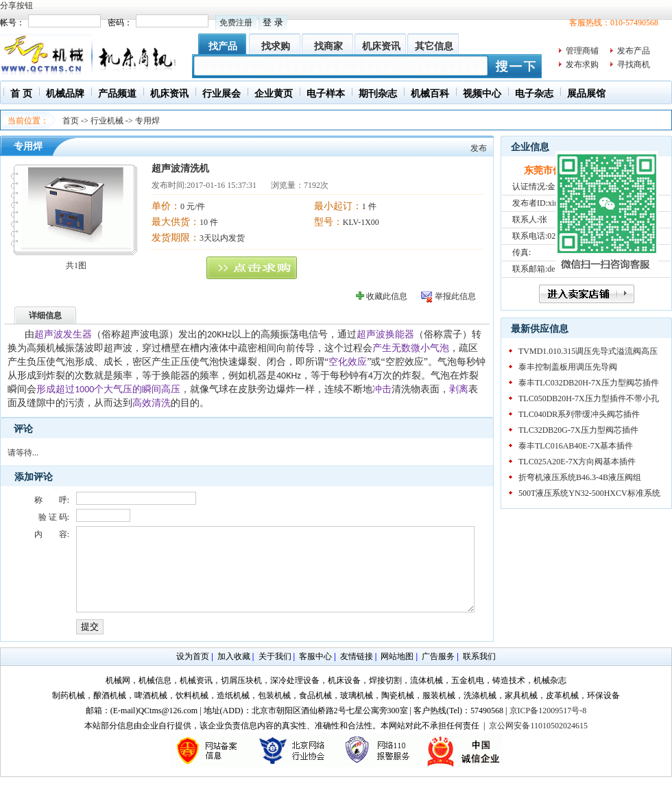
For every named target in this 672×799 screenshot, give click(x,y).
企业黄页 (274, 94)
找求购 (276, 46)
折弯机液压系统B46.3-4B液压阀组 (580, 477)
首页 (71, 121)
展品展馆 (586, 94)
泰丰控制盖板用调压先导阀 (568, 367)
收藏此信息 (387, 296)
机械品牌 (65, 94)
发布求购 (582, 64)
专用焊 (147, 121)
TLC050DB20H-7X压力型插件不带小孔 (589, 398)
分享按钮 (16, 5)
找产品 (223, 46)
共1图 (76, 265)
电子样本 (326, 94)
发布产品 (634, 51)
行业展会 (221, 94)
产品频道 (117, 94)
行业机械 (107, 121)
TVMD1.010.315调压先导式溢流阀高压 (588, 351)
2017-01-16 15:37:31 (221, 185)
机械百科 (430, 94)
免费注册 (236, 23)
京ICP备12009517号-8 (548, 727)
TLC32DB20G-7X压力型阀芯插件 (578, 430)
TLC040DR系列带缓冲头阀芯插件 (579, 414)
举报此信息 (455, 296)
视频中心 (482, 94)
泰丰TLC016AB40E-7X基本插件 (576, 446)
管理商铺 (582, 51)
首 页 (21, 94)
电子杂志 (534, 94)
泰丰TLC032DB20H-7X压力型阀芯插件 (589, 383)
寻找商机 (634, 64)
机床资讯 (381, 46)
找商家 (328, 46)
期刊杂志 (378, 94)
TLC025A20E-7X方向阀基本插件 (577, 462)
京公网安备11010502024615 (538, 742)
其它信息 (434, 46)
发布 (479, 148)
